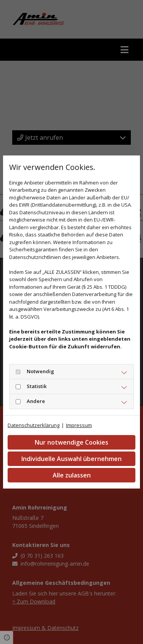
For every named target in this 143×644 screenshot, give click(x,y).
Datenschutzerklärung (34, 425)
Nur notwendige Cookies (71, 442)
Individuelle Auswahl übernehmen (71, 459)
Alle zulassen (72, 475)
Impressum (79, 425)
